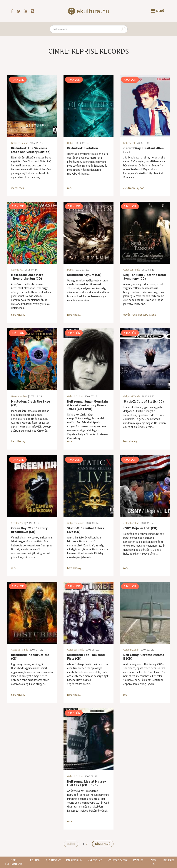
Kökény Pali (129, 143)
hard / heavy (18, 315)
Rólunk (35, 860)
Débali (71, 143)
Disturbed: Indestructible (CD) (30, 657)
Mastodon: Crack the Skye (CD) (31, 403)
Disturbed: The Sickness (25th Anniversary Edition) (31, 150)
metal (14, 188)
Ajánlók (18, 80)
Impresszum (74, 860)
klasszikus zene (147, 315)
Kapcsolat (95, 860)
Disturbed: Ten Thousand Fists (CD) (86, 657)
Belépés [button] (169, 860)
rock (21, 188)
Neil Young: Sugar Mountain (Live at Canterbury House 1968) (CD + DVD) (87, 405)
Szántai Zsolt (18, 523)
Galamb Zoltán (75, 396)
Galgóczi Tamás (20, 143)
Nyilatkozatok (118, 860)
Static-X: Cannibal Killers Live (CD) (86, 530)
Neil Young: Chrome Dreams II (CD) (144, 657)
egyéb (127, 315)
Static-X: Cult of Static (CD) (144, 401)
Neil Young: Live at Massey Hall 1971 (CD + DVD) (87, 783)
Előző (71, 844)
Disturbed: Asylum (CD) (84, 275)
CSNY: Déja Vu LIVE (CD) (140, 528)
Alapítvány (53, 860)
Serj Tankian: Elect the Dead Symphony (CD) (145, 277)
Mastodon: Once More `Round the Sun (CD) (27, 277)
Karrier (138, 860)
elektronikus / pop (134, 188)
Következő (103, 844)
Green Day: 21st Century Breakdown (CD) (29, 530)
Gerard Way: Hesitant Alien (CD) (143, 150)
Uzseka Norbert (19, 396)
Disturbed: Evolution (83, 148)
